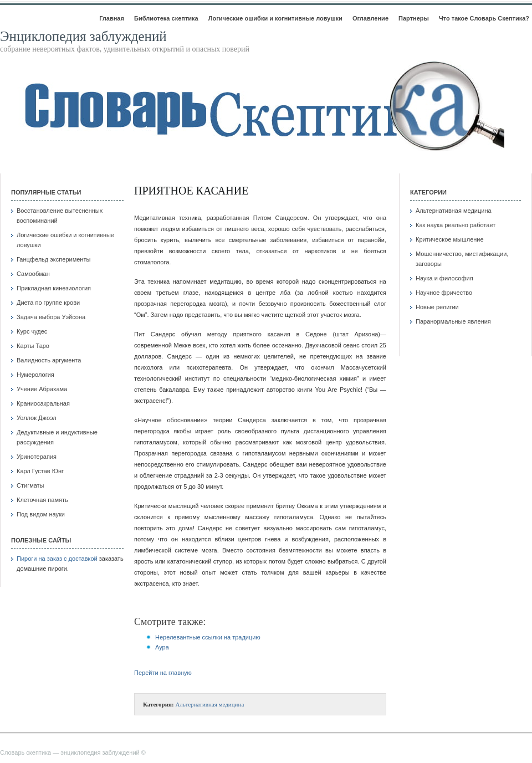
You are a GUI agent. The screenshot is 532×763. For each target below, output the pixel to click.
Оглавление (370, 18)
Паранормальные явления (453, 321)
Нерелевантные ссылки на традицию (208, 637)
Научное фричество (444, 293)
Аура (162, 647)
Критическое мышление (450, 239)
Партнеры (414, 18)
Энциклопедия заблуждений (83, 36)
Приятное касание (191, 191)
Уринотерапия (37, 457)
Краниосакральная (43, 403)
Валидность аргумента (49, 360)
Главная (112, 18)
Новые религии (437, 307)
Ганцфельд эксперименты (53, 259)
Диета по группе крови (48, 303)
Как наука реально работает (456, 225)
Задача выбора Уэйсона (51, 317)
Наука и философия (444, 278)
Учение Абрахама (42, 389)
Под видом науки (41, 514)
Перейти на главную (163, 673)
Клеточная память (42, 500)
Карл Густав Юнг (40, 471)
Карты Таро (33, 346)
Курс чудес (32, 331)
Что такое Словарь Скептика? (484, 18)
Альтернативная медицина (209, 704)
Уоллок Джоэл (37, 418)
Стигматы (30, 485)
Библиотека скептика (166, 18)
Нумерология (35, 375)
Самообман (33, 274)
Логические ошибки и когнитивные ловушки (275, 18)
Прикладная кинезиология (54, 288)
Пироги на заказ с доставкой (57, 559)
